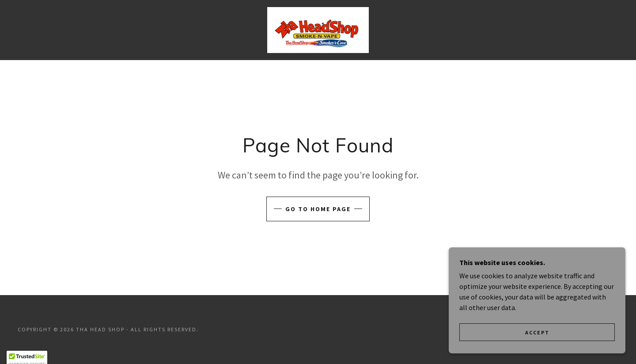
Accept (537, 332)
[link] (318, 29)
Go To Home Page (318, 209)
